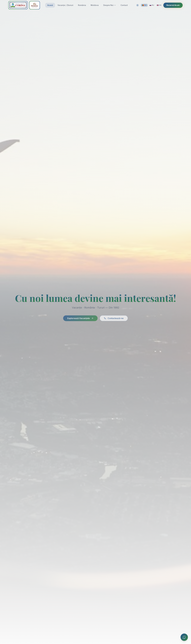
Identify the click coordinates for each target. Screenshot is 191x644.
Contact (124, 5)
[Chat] (184, 637)
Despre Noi (110, 5)
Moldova (95, 5)
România (82, 5)
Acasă (50, 5)
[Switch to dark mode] (138, 5)
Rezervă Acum (173, 5)
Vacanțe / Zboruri (65, 5)
